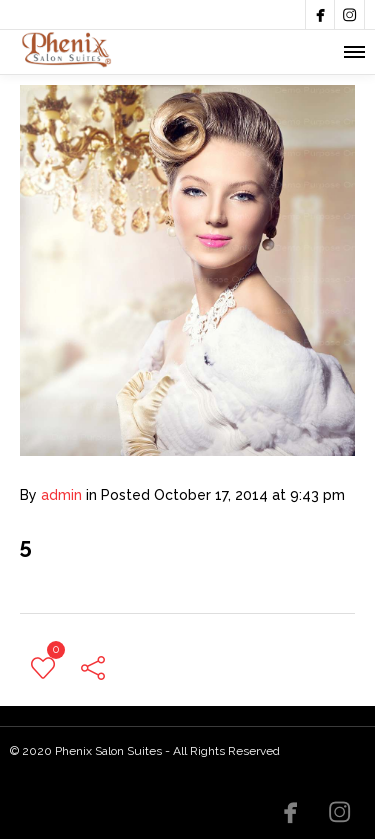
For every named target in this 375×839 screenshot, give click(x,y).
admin (61, 495)
